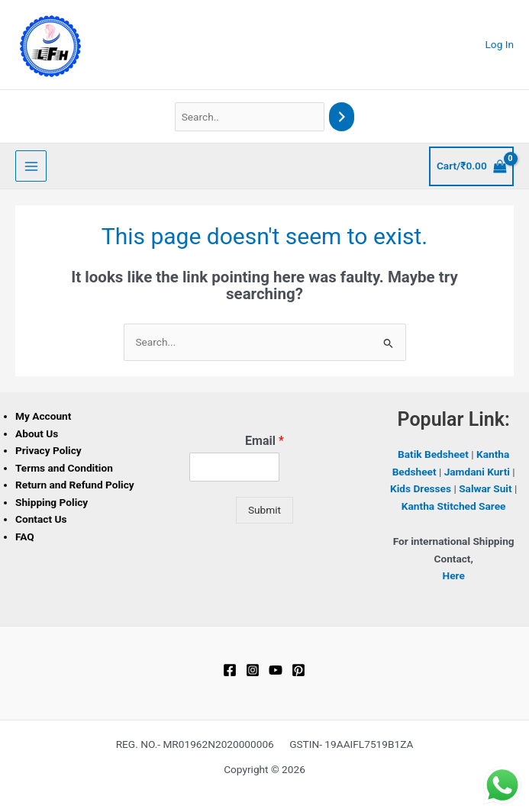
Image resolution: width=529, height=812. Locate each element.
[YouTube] (276, 670)
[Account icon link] (500, 45)
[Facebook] (230, 670)
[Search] (342, 117)
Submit (264, 510)
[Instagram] (253, 670)
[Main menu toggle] (31, 166)
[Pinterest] (298, 670)
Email (264, 441)
